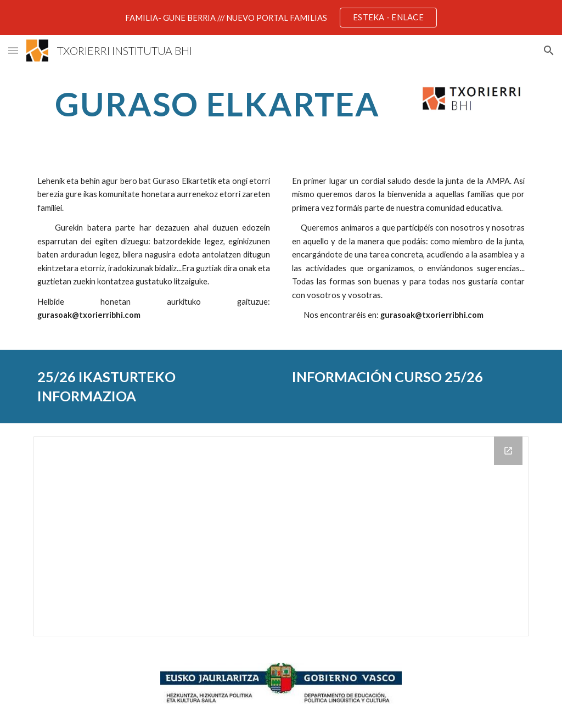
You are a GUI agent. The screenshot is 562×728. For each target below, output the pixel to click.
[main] (218, 104)
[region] (281, 18)
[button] (13, 50)
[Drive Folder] (281, 536)
